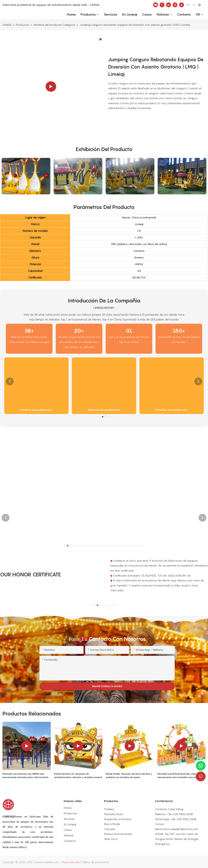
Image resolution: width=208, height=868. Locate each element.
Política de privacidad (95, 862)
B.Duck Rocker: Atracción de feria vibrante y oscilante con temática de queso (129, 775)
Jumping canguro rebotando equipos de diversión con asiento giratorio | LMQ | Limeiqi (135, 25)
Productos (22, 25)
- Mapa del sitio (69, 862)
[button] (10, 381)
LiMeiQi (7, 25)
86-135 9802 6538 (181, 814)
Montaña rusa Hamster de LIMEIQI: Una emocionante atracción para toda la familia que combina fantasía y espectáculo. (26, 776)
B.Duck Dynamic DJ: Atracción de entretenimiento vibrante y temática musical (78, 775)
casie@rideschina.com (184, 829)
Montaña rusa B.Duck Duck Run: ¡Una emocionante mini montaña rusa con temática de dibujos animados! (177, 776)
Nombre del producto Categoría (54, 25)
